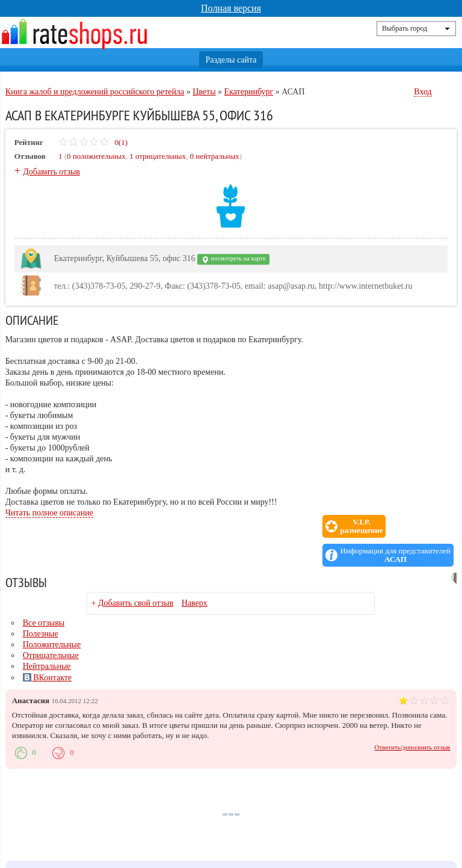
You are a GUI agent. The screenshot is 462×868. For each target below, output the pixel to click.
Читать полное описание (49, 513)
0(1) (93, 142)
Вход (423, 92)
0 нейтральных (215, 156)
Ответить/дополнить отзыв (413, 718)
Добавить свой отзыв (136, 574)
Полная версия (231, 8)
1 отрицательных (158, 156)
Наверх (195, 574)
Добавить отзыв (51, 172)
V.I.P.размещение (295, 526)
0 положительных (96, 156)
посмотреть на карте (233, 260)
